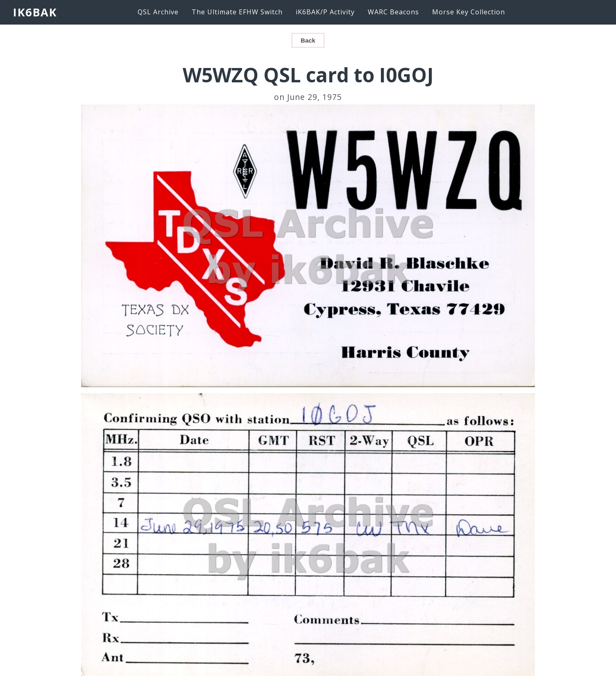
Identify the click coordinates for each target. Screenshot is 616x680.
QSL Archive (158, 12)
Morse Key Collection (469, 12)
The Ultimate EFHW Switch (237, 12)
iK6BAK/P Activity (325, 12)
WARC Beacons (393, 12)
